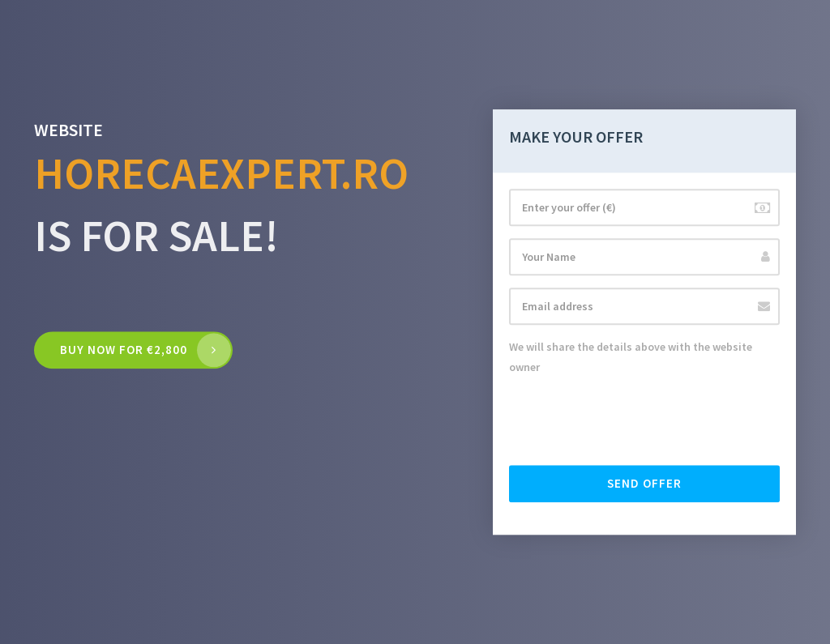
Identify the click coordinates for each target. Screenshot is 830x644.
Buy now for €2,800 (124, 350)
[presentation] (632, 421)
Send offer (644, 483)
